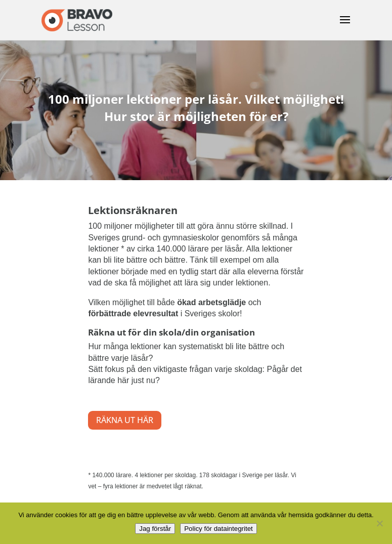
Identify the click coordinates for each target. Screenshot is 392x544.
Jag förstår (155, 529)
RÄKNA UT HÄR (125, 420)
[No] (379, 523)
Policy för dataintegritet (219, 529)
